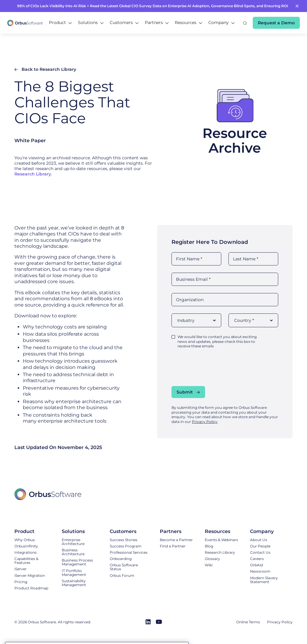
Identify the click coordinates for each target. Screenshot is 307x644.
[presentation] (217, 367)
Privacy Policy (205, 422)
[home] (25, 23)
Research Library (33, 174)
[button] (60, 23)
